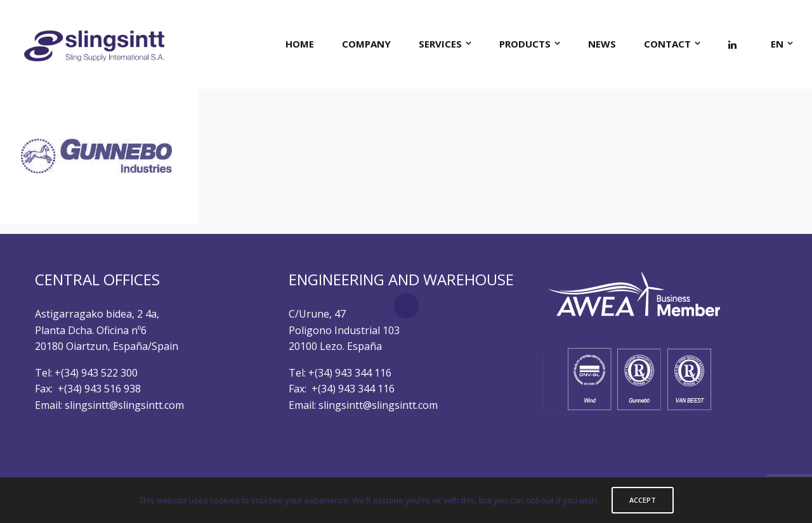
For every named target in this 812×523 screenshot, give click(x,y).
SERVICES (440, 44)
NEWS (602, 44)
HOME (300, 44)
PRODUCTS (525, 44)
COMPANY (366, 44)
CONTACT (667, 44)
